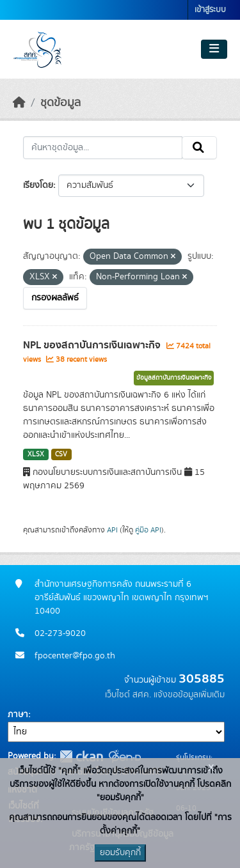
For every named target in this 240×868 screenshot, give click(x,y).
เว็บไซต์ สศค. (128, 695)
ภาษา (18, 715)
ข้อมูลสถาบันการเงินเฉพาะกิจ (174, 378)
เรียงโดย (38, 185)
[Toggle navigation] (214, 49)
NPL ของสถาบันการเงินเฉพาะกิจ (93, 345)
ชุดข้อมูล (60, 103)
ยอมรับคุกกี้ (120, 853)
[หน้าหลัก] (19, 103)
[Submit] (199, 148)
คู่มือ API (148, 530)
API (112, 530)
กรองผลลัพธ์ (55, 298)
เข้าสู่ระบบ (210, 10)
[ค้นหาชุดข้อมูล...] (103, 148)
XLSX (36, 454)
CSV (61, 454)
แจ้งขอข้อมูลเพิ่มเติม (189, 695)
